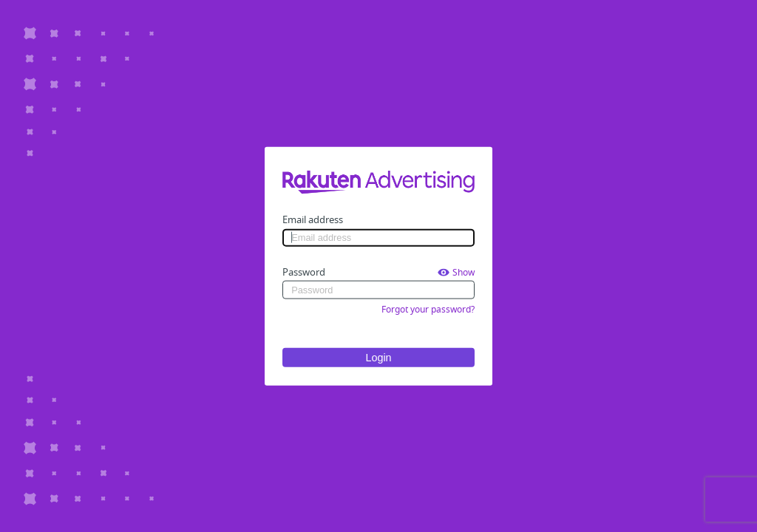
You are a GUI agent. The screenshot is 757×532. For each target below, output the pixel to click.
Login (378, 357)
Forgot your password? (428, 309)
